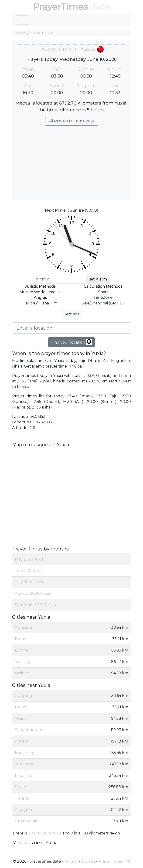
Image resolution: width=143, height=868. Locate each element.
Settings (71, 314)
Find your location (71, 342)
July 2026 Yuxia (29, 582)
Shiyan (21, 787)
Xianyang (24, 627)
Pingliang (24, 775)
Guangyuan (26, 821)
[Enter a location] (71, 328)
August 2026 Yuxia (32, 593)
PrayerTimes (61, 7)
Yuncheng (25, 764)
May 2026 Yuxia (29, 559)
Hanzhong (25, 753)
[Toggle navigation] (22, 20)
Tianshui (23, 798)
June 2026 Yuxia (30, 571)
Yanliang (23, 662)
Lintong (22, 650)
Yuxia (49, 33)
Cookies (88, 861)
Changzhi (24, 810)
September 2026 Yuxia (36, 605)
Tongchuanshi (28, 730)
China (35, 33)
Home (20, 33)
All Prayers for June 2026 (72, 121)
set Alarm (98, 279)
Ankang (22, 741)
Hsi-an (21, 639)
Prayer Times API (114, 861)
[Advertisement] (71, 161)
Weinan (22, 673)
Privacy (71, 861)
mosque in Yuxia (46, 833)
